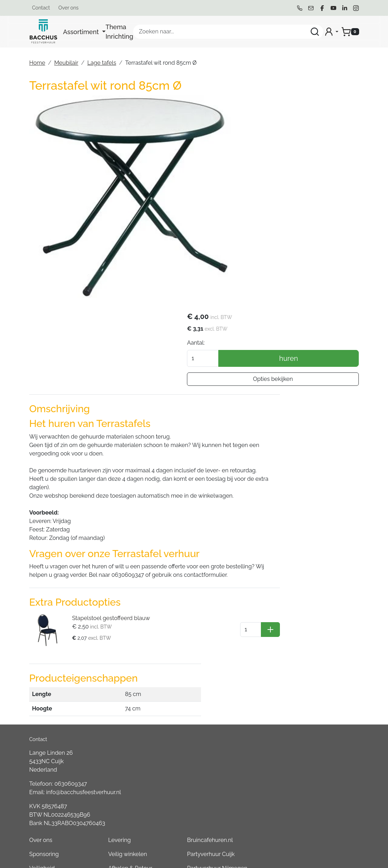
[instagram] (356, 8)
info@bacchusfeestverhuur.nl (84, 641)
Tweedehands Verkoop (246, 708)
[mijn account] (331, 32)
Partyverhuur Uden (311, 675)
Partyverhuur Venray (312, 704)
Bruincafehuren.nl (309, 591)
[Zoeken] (315, 32)
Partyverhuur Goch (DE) (316, 788)
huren (323, 150)
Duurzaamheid (189, 656)
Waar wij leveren (250, 633)
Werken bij (242, 690)
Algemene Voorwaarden (187, 637)
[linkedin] (345, 8)
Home (37, 63)
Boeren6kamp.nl (307, 802)
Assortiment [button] (82, 32)
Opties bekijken (306, 171)
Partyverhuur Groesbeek (318, 718)
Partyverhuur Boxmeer (315, 746)
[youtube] (333, 8)
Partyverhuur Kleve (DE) (317, 774)
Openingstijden (248, 675)
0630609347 (71, 632)
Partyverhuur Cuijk (310, 605)
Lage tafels (102, 63)
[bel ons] (300, 8)
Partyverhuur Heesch (313, 690)
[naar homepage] (43, 32)
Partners (181, 670)
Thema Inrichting (120, 32)
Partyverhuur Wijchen (314, 647)
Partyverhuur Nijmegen (316, 619)
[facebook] (322, 8)
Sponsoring (185, 605)
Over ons (68, 8)
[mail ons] (311, 8)
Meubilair (66, 63)
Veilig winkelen (248, 605)
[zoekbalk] (228, 32)
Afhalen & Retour (250, 619)
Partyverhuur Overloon (315, 760)
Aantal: (263, 135)
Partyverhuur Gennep (314, 633)
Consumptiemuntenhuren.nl (322, 816)
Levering (239, 591)
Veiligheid (183, 619)
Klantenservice (247, 647)
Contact (41, 8)
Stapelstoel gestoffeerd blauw (106, 538)
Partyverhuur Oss (308, 661)
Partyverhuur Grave (311, 830)
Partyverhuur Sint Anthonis (320, 732)
